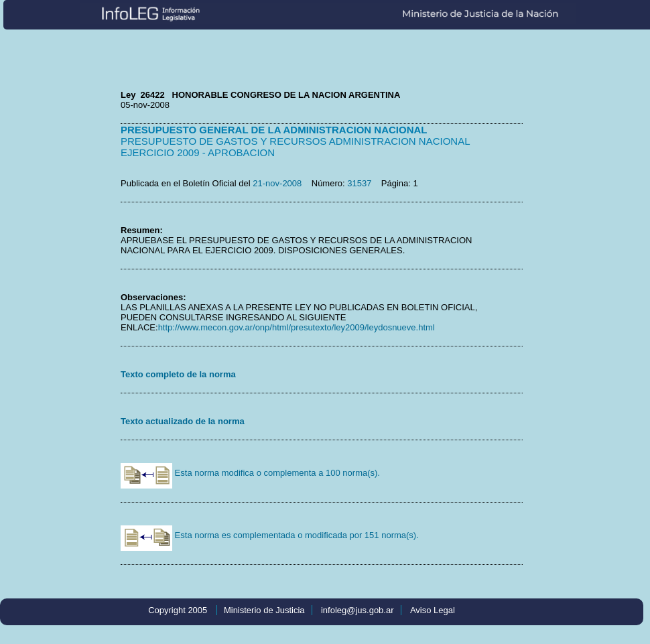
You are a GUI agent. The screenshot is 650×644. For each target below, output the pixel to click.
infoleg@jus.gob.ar (357, 610)
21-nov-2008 (277, 183)
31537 (359, 183)
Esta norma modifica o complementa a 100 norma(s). (250, 473)
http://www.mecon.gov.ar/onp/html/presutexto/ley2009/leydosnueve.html (297, 327)
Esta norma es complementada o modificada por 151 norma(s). (270, 535)
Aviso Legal (433, 610)
